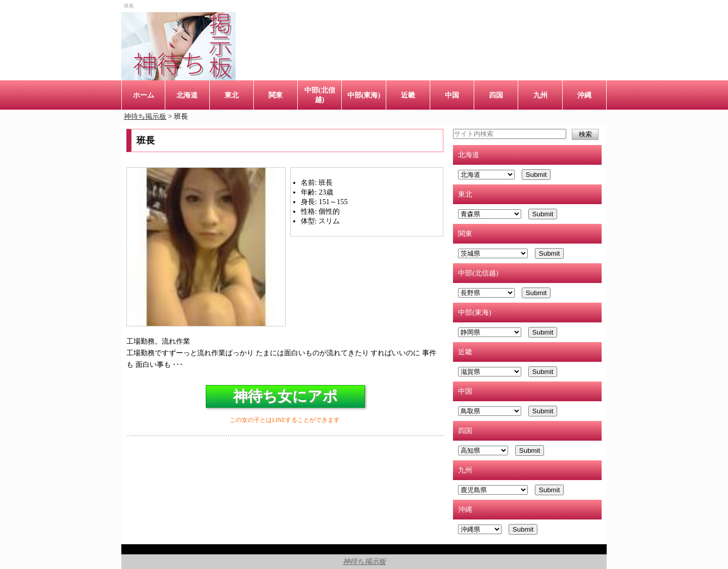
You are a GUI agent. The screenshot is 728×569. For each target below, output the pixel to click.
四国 (496, 95)
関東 (276, 95)
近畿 (408, 95)
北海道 (187, 95)
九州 (540, 95)
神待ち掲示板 (364, 561)
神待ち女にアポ (285, 396)
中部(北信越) (320, 95)
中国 (452, 95)
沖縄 (584, 95)
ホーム (144, 95)
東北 (232, 95)
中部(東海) (364, 95)
